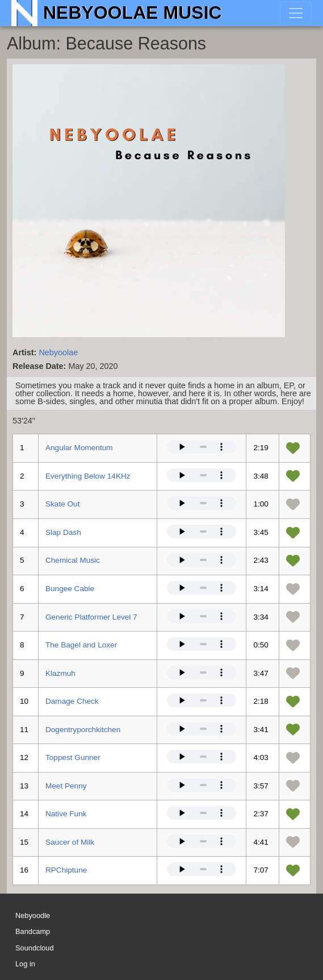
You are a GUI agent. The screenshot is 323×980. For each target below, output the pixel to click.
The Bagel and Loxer (81, 645)
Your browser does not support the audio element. (202, 447)
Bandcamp (33, 932)
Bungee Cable (70, 589)
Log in (25, 964)
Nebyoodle (33, 915)
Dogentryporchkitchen (83, 730)
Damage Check (72, 701)
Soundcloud (35, 948)
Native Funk (66, 814)
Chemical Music (73, 560)
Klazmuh (60, 673)
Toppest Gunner (73, 757)
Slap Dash (63, 532)
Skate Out (62, 504)
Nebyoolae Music (133, 13)
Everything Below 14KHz (88, 476)
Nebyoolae (58, 352)
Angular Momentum (79, 448)
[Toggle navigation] (296, 13)
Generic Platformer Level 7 (91, 617)
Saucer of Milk (70, 842)
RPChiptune (66, 870)
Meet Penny (66, 786)
